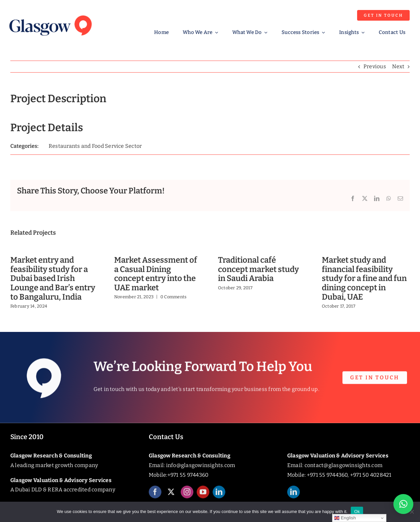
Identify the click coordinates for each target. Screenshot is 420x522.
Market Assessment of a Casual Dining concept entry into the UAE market (156, 274)
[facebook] (155, 497)
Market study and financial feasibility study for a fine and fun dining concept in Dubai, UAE (364, 278)
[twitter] (171, 497)
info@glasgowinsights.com (201, 465)
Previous (375, 66)
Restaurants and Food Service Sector (95, 146)
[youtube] (203, 497)
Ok (357, 512)
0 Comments (173, 297)
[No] (412, 512)
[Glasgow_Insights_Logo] (50, 14)
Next (398, 66)
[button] (403, 504)
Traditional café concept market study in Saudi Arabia (258, 269)
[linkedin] (219, 497)
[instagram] (187, 497)
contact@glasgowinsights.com (343, 465)
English (345, 518)
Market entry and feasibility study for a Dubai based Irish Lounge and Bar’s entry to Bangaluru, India (53, 278)
